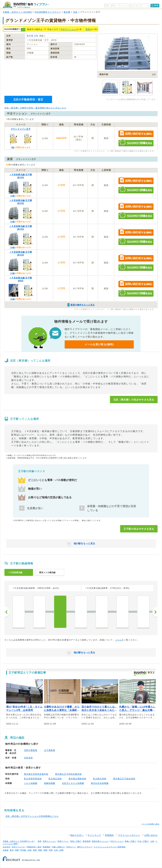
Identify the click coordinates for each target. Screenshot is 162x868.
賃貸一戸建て (76, 841)
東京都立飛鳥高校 (77, 779)
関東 (17, 850)
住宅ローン (71, 847)
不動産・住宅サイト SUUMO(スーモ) (19, 841)
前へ (7, 612)
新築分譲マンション (100, 841)
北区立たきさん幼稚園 (73, 783)
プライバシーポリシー (129, 835)
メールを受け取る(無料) (99, 344)
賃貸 (88, 29)
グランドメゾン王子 (21, 129)
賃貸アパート (63, 841)
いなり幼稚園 (31, 783)
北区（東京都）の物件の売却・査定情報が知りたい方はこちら (35, 108)
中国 (51, 850)
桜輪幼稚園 (50, 783)
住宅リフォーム (18, 847)
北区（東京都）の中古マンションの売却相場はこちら (32, 816)
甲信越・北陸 (26, 850)
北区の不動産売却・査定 (28, 99)
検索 (156, 5)
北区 (75, 12)
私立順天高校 (100, 779)
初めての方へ (77, 835)
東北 (12, 850)
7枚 (13, 147)
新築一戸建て (131, 841)
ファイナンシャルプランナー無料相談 (110, 847)
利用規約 (109, 835)
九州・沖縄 (59, 850)
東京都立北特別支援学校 (36, 774)
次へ (155, 612)
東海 (35, 850)
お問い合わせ (151, 835)
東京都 (67, 12)
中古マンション (68, 29)
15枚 (12, 299)
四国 (45, 850)
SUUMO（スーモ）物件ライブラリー (26, 5)
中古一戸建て (143, 841)
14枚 (12, 196)
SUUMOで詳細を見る (136, 143)
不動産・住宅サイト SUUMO (17, 12)
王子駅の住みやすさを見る (139, 529)
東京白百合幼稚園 (100, 783)
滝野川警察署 (31, 750)
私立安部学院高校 (33, 779)
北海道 (6, 850)
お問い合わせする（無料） (136, 134)
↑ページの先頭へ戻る (150, 824)
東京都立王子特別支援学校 (68, 774)
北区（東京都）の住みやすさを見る (134, 400)
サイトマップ (94, 835)
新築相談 (46, 847)
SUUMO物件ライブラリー (48, 12)
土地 (152, 841)
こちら (118, 640)
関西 (40, 850)
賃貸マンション (49, 841)
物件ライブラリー (85, 847)
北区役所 (28, 758)
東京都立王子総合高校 (124, 779)
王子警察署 (50, 750)
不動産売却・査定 (34, 847)
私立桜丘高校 (55, 779)
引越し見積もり (58, 847)
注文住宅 (6, 847)
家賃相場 (87, 841)
